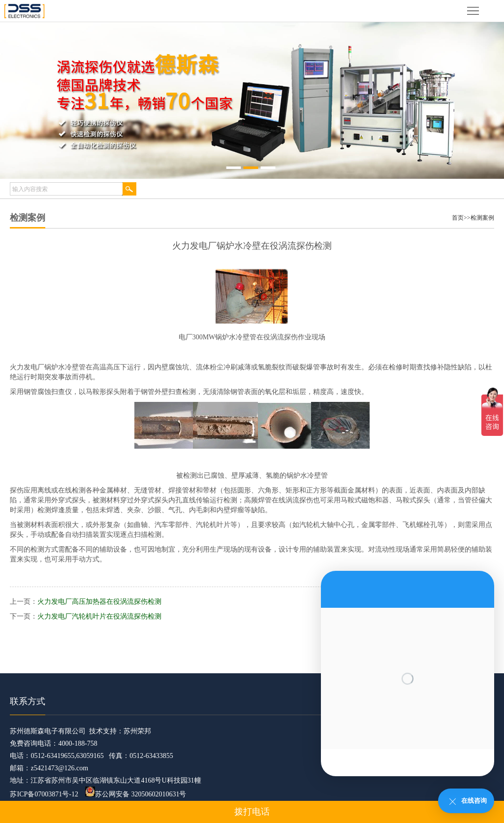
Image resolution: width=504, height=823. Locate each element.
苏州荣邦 (137, 731)
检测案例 (482, 218)
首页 (458, 218)
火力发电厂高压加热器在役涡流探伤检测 (99, 602)
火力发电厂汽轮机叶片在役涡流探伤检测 (99, 616)
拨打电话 (252, 812)
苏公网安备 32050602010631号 (136, 794)
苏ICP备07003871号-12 (44, 794)
